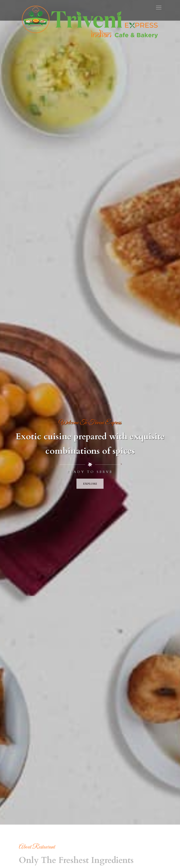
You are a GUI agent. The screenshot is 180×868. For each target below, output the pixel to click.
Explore (90, 486)
